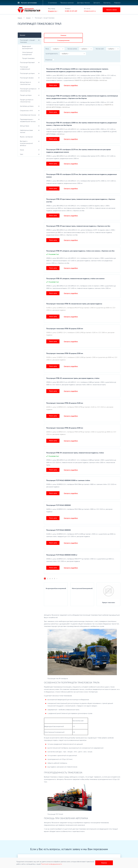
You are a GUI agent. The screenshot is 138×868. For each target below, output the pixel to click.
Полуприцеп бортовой (30, 62)
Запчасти (97, 3)
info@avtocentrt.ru (90, 11)
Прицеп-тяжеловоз (28, 58)
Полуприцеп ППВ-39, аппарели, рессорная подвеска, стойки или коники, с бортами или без (80, 245)
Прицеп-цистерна (30, 95)
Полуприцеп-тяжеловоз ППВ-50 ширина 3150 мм (65, 323)
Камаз (30, 150)
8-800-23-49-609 (71, 11)
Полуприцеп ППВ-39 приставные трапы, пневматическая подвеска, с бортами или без (78, 220)
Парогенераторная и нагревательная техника (30, 120)
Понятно (104, 863)
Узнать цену (53, 80)
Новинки (117, 3)
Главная (20, 18)
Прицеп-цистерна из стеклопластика (27, 101)
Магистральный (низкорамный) (27, 53)
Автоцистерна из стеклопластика (30, 83)
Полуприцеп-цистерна (30, 73)
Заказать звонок (111, 10)
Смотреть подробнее (71, 80)
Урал (30, 154)
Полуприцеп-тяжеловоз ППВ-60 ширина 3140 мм (65, 397)
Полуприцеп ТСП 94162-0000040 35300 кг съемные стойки (68, 475)
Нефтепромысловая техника (30, 131)
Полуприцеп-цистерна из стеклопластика (30, 90)
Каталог (28, 18)
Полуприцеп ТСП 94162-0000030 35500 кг (62, 549)
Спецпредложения (70, 35)
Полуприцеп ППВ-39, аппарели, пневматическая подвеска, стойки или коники (75, 273)
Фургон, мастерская (26, 137)
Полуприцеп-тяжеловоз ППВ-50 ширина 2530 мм (65, 348)
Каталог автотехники (29, 3)
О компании (52, 3)
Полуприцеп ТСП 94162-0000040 (58, 500)
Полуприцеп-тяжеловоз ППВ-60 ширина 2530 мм (65, 422)
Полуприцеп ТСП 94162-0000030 (58, 524)
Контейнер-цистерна (30, 106)
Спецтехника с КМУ (30, 110)
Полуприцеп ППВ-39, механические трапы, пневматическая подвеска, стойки (75, 447)
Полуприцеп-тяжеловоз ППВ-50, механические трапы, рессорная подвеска (74, 298)
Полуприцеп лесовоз (30, 78)
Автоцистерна (30, 126)
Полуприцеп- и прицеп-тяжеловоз (30, 41)
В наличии (50, 54)
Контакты (107, 3)
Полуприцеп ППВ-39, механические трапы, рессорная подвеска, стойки (73, 373)
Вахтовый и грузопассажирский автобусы (30, 143)
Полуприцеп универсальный (25, 68)
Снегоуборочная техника (30, 115)
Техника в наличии (67, 3)
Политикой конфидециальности (51, 864)
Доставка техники (83, 3)
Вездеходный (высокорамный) (27, 47)
